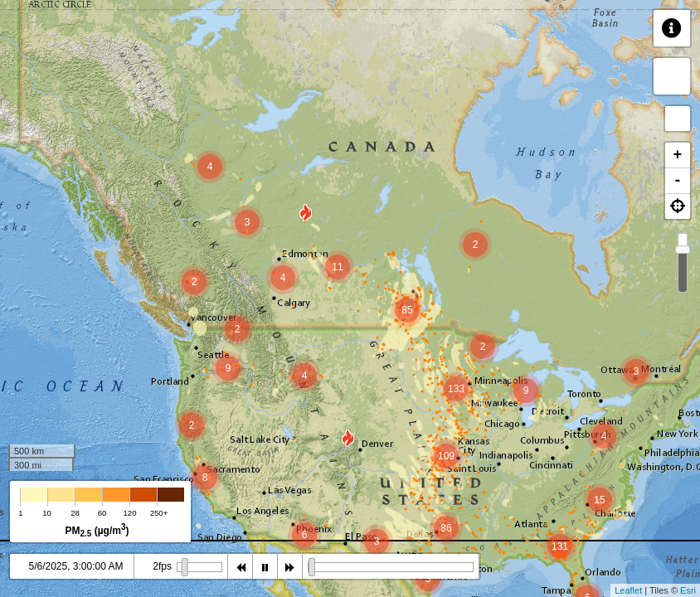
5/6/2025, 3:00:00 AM (75, 566)
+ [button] (678, 155)
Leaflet (628, 590)
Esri (688, 590)
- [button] (678, 181)
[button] (678, 206)
